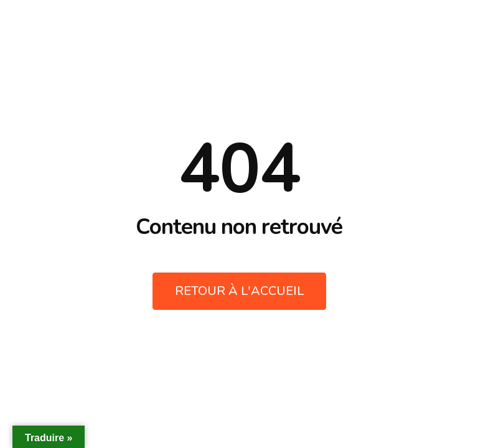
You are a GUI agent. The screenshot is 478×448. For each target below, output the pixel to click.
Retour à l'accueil (239, 291)
